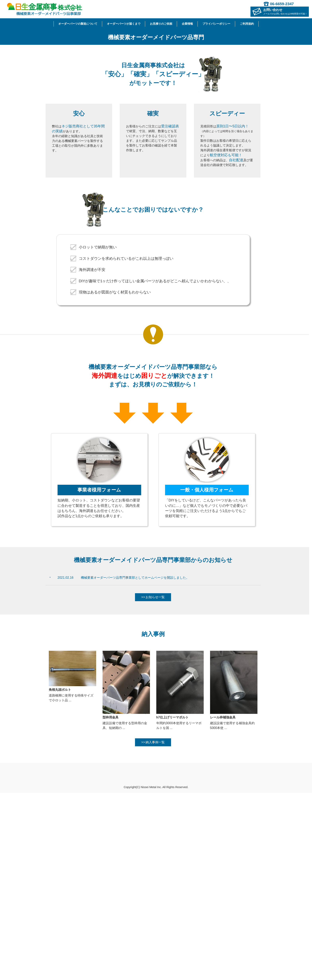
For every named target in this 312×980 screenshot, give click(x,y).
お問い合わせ (285, 12)
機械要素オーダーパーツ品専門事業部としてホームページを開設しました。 (135, 765)
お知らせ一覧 (155, 784)
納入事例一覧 (155, 929)
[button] (23, 123)
